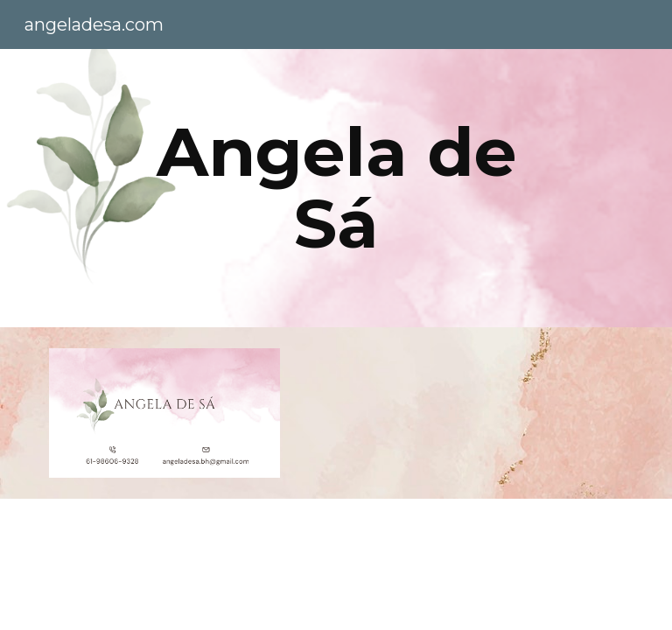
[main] (336, 188)
